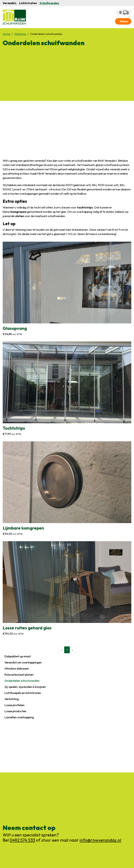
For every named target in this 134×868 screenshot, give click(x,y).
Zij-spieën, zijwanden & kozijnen (25, 687)
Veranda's (10, 3)
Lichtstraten (28, 3)
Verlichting (12, 699)
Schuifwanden (49, 3)
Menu (123, 21)
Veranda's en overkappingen (23, 662)
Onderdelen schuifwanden (22, 681)
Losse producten (15, 711)
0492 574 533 (22, 840)
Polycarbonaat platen (19, 675)
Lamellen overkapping (19, 717)
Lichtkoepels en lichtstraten (23, 693)
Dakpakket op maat (18, 656)
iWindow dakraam (17, 668)
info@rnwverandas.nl (100, 840)
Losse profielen (14, 705)
